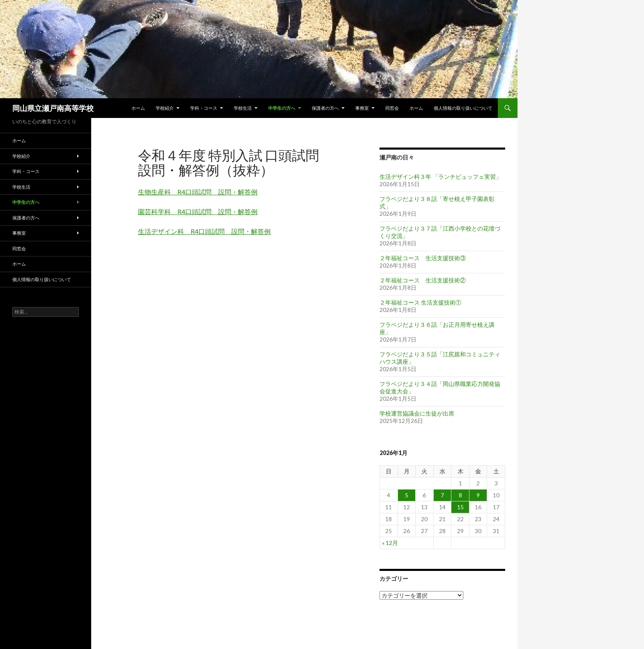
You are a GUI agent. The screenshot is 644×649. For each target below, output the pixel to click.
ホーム (138, 108)
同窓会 (392, 108)
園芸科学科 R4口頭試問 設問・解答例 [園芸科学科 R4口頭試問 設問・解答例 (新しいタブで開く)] (198, 211)
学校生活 (243, 108)
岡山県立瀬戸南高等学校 (53, 108)
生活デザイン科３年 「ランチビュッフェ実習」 (440, 177)
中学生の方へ (282, 108)
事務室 (362, 108)
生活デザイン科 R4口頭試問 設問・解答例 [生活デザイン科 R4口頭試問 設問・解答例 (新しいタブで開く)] (204, 231)
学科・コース (204, 108)
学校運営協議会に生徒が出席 (417, 413)
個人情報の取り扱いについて (463, 108)
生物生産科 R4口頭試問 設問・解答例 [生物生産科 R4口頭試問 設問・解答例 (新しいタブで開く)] (198, 192)
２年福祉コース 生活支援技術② (423, 280)
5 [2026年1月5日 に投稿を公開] (407, 495)
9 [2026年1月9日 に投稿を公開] (478, 495)
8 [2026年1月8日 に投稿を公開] (460, 495)
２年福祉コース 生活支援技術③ (423, 258)
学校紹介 (165, 108)
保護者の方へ (325, 108)
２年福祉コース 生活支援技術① (420, 302)
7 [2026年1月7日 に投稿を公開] (442, 495)
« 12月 (390, 543)
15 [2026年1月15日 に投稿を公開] (460, 507)
